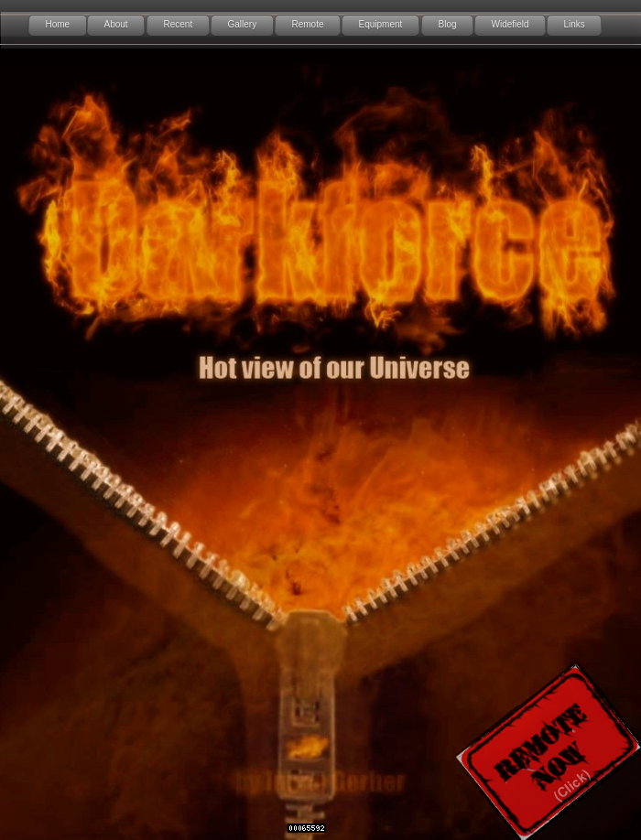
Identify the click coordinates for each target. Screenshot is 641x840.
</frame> (380, 25)
